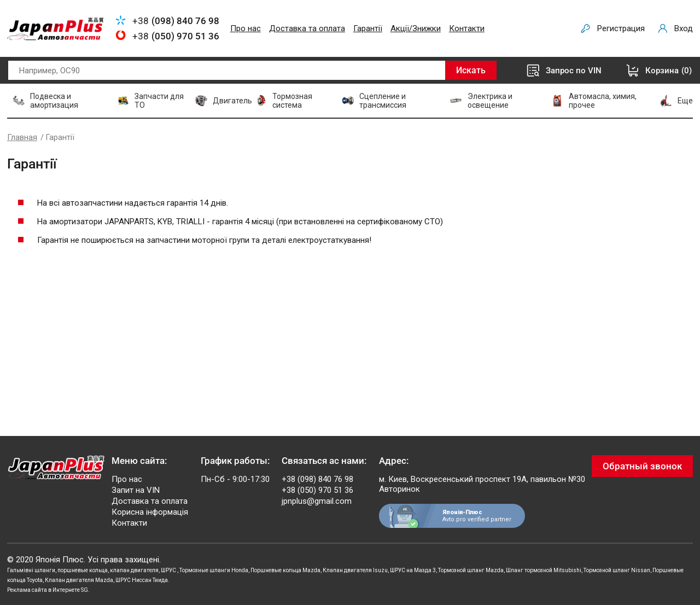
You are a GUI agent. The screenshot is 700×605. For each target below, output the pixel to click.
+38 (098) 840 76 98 (317, 479)
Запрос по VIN (574, 71)
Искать (471, 70)
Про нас (246, 28)
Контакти (467, 28)
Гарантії (368, 28)
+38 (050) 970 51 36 (317, 490)
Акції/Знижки (416, 28)
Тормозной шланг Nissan (617, 570)
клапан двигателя (134, 570)
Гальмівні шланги (31, 570)
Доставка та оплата (307, 28)
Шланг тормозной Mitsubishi (544, 570)
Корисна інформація (150, 512)
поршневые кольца (83, 570)
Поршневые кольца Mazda (285, 570)
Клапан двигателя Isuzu (355, 570)
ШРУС (169, 570)
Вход (684, 28)
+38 (176, 21)
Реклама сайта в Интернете (43, 590)
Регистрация (621, 28)
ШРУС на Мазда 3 (413, 570)
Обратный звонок (642, 466)
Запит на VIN (136, 490)
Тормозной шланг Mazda (471, 570)
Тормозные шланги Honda (214, 570)
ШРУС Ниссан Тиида (142, 580)
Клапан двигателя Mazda (79, 580)
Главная (22, 137)
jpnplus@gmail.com (317, 501)
